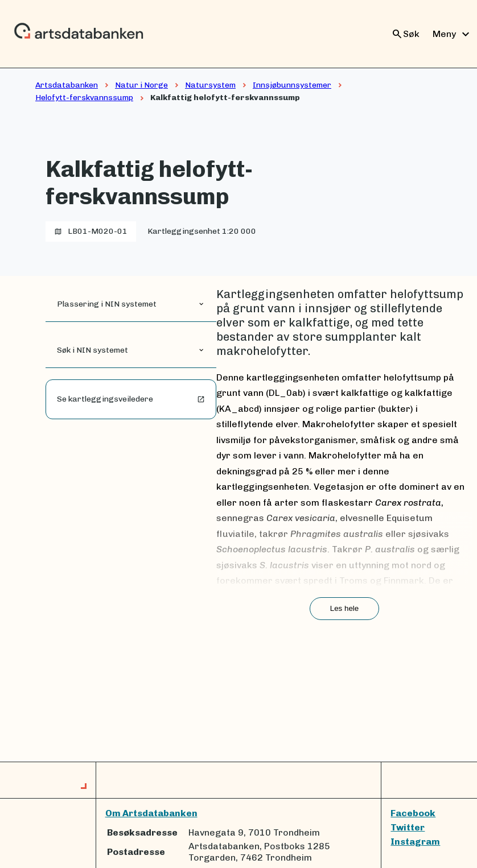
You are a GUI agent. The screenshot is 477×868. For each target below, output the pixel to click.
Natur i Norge (141, 85)
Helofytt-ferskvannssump (84, 98)
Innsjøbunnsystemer (292, 85)
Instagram (415, 842)
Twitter (408, 827)
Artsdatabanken (67, 85)
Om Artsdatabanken (151, 813)
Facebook (413, 813)
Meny (453, 34)
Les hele (344, 608)
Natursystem (210, 85)
